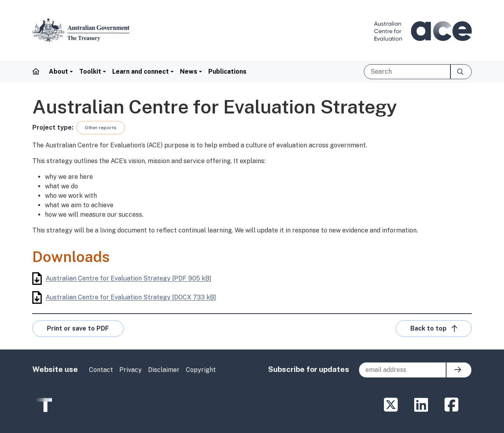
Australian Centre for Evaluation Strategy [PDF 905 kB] (122, 279)
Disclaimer (164, 370)
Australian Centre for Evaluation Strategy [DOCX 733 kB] (124, 297)
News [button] (189, 72)
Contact (101, 370)
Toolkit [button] (90, 72)
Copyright (201, 370)
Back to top (434, 329)
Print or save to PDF (78, 328)
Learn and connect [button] (141, 72)
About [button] (58, 72)
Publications (227, 72)
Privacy (131, 370)
